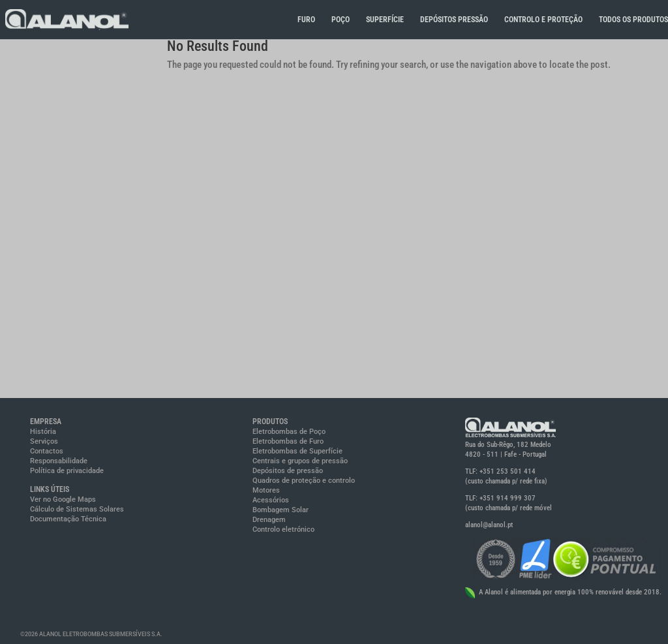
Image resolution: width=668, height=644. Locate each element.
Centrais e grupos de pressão (300, 461)
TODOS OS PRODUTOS (633, 20)
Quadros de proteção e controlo (304, 481)
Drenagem (269, 520)
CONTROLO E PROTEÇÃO (543, 20)
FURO (306, 20)
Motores (266, 490)
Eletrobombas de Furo (288, 441)
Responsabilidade (59, 461)
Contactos (47, 451)
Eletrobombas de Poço (289, 432)
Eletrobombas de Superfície (297, 451)
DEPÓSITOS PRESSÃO (454, 20)
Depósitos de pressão (288, 471)
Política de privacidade (67, 471)
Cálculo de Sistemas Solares (77, 509)
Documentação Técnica (68, 519)
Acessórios (271, 500)
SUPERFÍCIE (385, 20)
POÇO (341, 20)
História (43, 432)
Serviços (44, 441)
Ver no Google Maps (63, 499)
